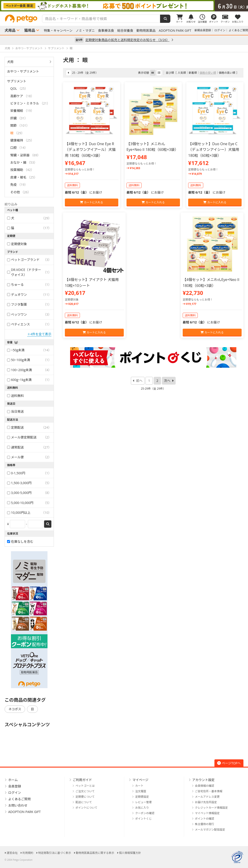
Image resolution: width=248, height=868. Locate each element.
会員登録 (15, 786)
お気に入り (142, 808)
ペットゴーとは (85, 786)
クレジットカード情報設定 (211, 808)
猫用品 (30, 30)
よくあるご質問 (238, 30)
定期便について (85, 797)
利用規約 (28, 853)
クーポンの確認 (145, 813)
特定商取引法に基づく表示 (55, 853)
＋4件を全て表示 (39, 334)
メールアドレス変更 (207, 797)
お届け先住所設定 (206, 802)
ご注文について (85, 791)
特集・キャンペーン (58, 31)
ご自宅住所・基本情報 (209, 791)
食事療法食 (106, 31)
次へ (167, 381)
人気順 (182, 73)
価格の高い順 (227, 73)
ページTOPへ (229, 763)
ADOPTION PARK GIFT (175, 31)
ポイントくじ (143, 819)
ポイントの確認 (205, 819)
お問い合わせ (18, 805)
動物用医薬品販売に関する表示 (95, 853)
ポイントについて (87, 808)
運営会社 (12, 853)
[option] (124, 6)
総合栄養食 (125, 31)
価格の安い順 (208, 73)
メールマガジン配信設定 (210, 830)
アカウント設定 (203, 780)
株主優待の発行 (205, 824)
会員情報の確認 (205, 786)
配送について (84, 802)
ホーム (13, 780)
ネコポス (15, 709)
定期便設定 (142, 797)
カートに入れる (91, 202)
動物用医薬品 (146, 31)
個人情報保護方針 (130, 853)
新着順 (193, 73)
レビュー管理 (143, 802)
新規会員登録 (203, 30)
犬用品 (10, 30)
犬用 (10, 62)
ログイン (220, 30)
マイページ (140, 780)
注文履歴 (141, 791)
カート (139, 786)
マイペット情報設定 (207, 813)
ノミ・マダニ (85, 31)
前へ (139, 381)
